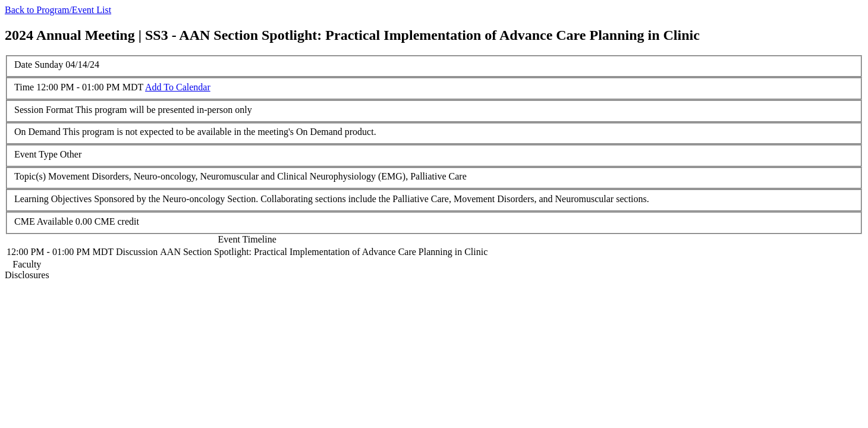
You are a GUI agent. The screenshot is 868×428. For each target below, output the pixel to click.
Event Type (36, 154)
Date (23, 64)
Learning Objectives (53, 199)
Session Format (44, 110)
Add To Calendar (178, 87)
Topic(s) (30, 176)
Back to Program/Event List (58, 10)
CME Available (44, 221)
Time (24, 87)
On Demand (37, 132)
